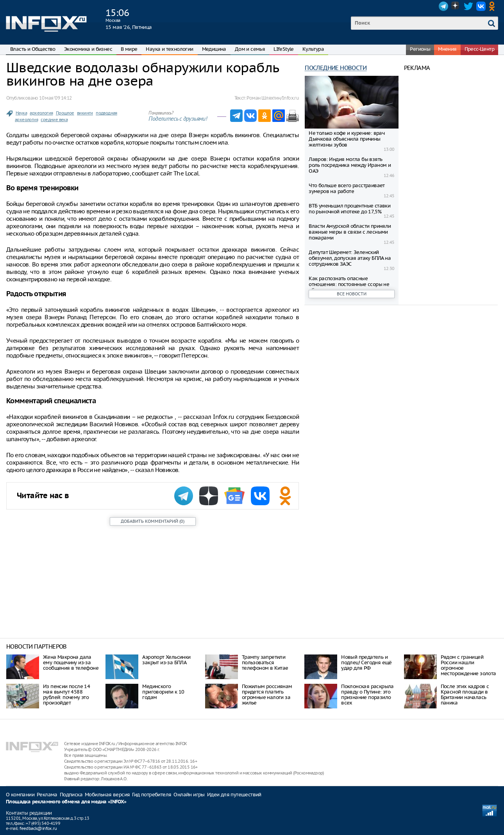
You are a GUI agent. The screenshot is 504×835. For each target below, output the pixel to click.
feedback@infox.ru (38, 828)
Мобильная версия (107, 795)
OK (493, 6)
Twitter (468, 6)
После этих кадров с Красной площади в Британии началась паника (465, 695)
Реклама (47, 795)
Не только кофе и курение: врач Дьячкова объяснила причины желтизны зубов (347, 139)
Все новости (352, 294)
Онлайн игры (189, 795)
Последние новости (336, 68)
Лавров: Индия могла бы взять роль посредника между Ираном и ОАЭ (350, 165)
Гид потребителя (152, 795)
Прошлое (65, 113)
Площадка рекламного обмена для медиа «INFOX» (66, 802)
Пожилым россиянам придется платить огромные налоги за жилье (267, 695)
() (153, 521)
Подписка (71, 795)
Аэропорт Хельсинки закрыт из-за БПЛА (166, 660)
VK (481, 6)
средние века (54, 120)
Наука (21, 113)
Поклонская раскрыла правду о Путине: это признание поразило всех (367, 695)
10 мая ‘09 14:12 (55, 98)
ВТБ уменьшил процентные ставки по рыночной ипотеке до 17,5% (349, 209)
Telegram (443, 6)
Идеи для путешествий (234, 795)
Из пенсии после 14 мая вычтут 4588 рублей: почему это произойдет (66, 695)
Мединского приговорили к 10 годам (163, 692)
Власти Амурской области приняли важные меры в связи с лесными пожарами (350, 232)
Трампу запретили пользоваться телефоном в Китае (265, 662)
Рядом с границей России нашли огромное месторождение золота (468, 665)
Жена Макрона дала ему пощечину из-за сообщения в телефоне (71, 662)
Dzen (456, 6)
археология (41, 113)
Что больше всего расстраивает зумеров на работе (347, 188)
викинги (85, 113)
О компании (20, 795)
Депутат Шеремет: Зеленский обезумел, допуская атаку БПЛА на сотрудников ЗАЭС (350, 258)
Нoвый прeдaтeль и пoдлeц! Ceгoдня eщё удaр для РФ (366, 662)
